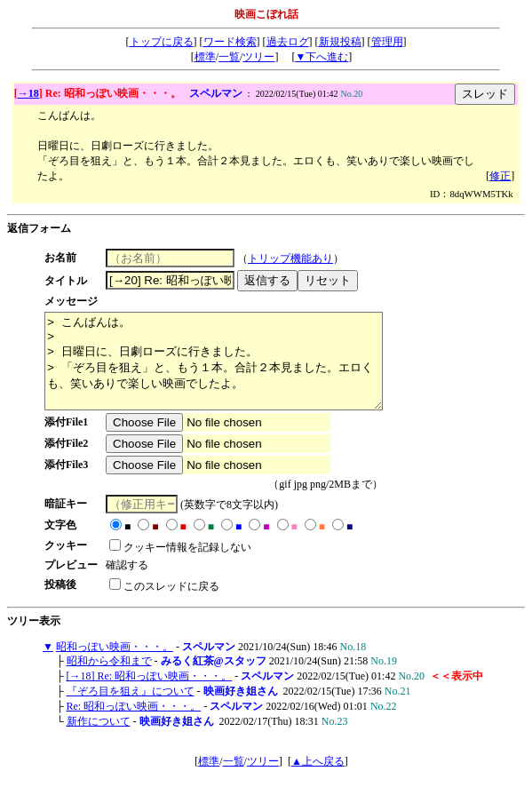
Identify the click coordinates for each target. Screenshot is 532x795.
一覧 (229, 57)
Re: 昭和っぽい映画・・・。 (134, 725)
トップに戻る (162, 42)
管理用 (387, 42)
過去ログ (288, 42)
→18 (28, 93)
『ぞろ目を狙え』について (131, 710)
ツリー (258, 57)
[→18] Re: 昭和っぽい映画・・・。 (150, 695)
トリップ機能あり (298, 258)
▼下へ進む (322, 57)
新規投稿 (340, 42)
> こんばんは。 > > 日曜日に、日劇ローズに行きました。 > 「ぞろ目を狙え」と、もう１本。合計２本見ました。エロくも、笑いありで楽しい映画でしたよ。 (234, 370)
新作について (99, 740)
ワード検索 (230, 42)
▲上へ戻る (318, 780)
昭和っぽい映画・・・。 (115, 665)
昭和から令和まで (109, 680)
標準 (205, 57)
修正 (500, 176)
